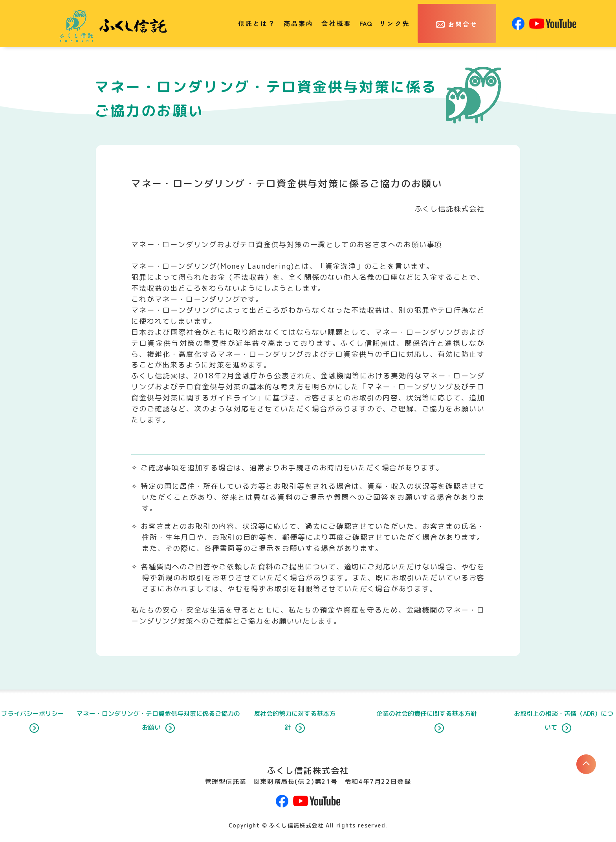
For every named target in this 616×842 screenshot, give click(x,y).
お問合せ (463, 24)
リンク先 (395, 23)
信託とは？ (257, 23)
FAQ (366, 23)
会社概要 (336, 23)
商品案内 (299, 23)
